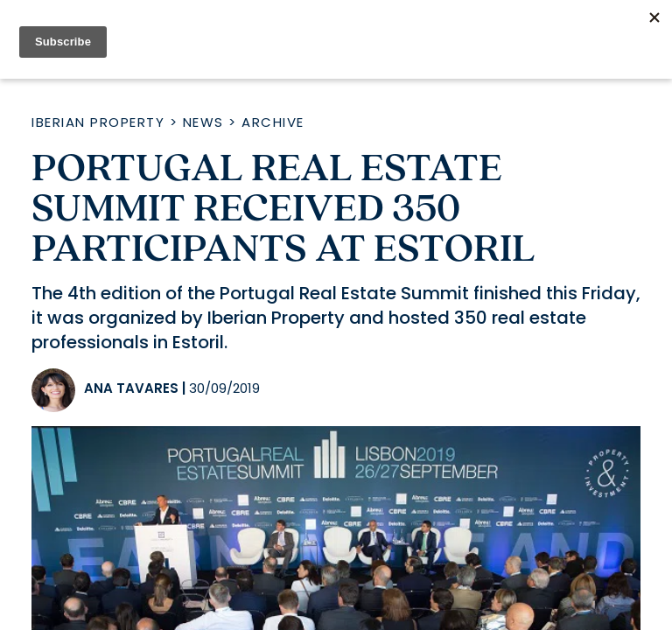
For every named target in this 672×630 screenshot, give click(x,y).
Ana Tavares (131, 388)
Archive (273, 122)
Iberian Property (98, 122)
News (203, 122)
